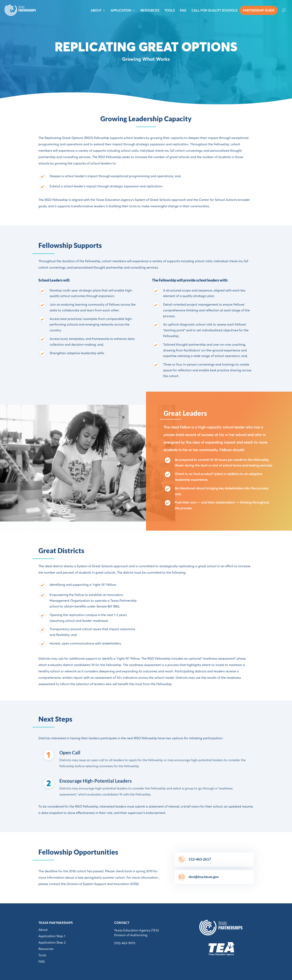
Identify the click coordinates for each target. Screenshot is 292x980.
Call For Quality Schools (214, 11)
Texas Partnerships (56, 923)
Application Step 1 (52, 936)
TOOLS (170, 11)
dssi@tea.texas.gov (204, 877)
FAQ (183, 11)
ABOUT (96, 11)
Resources (46, 949)
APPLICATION (121, 11)
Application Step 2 (52, 942)
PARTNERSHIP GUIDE (259, 10)
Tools (42, 955)
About (43, 930)
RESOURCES (150, 11)
